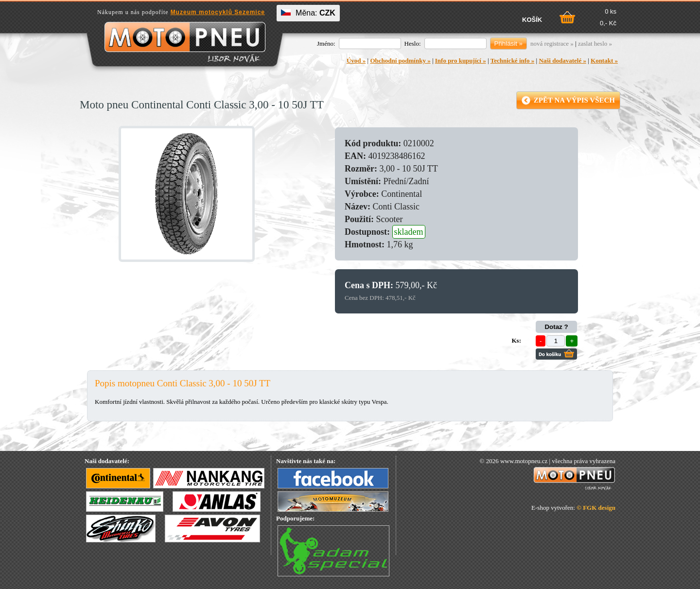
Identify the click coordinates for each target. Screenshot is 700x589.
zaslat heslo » (595, 43)
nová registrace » (552, 43)
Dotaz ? (556, 327)
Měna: (308, 13)
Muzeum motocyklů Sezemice (218, 12)
